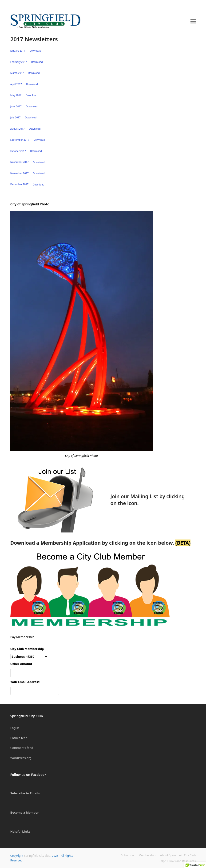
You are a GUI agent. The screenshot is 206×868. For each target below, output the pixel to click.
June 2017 (16, 106)
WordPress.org (21, 758)
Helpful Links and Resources (177, 861)
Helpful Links (20, 831)
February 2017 (19, 62)
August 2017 (18, 129)
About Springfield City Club (178, 855)
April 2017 (16, 84)
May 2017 (16, 95)
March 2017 (17, 73)
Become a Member (25, 812)
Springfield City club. (38, 856)
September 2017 (20, 140)
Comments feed (22, 748)
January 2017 (18, 51)
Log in (15, 728)
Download (35, 51)
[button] (193, 21)
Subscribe (128, 855)
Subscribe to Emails (25, 793)
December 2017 (19, 185)
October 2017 (18, 151)
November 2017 (20, 162)
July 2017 (16, 117)
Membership (147, 855)
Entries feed (19, 738)
